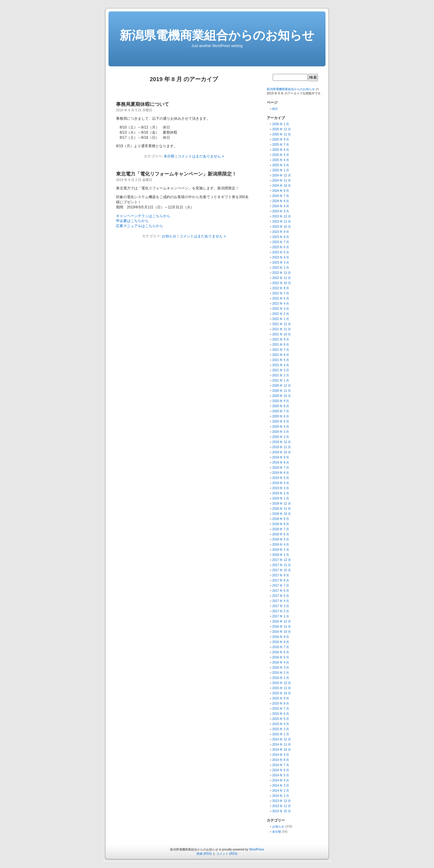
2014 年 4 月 (281, 780)
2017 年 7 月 (281, 586)
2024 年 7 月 (281, 196)
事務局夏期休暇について (143, 104)
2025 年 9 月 (281, 139)
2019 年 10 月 (281, 452)
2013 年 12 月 (281, 801)
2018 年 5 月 (281, 539)
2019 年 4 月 (281, 483)
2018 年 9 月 (281, 519)
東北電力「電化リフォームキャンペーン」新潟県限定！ (176, 174)
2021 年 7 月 (281, 350)
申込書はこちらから (132, 221)
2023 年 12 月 (281, 216)
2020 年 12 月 (281, 386)
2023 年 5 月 (281, 252)
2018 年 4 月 (281, 545)
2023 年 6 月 (281, 247)
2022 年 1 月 (281, 319)
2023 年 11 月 (281, 222)
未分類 (169, 156)
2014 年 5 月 (281, 775)
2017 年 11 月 (281, 565)
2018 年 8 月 (281, 524)
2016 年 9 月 (281, 637)
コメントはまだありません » (201, 156)
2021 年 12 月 (281, 324)
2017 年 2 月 (281, 611)
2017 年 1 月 (281, 616)
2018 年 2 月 (281, 550)
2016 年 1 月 (281, 678)
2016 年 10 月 (281, 632)
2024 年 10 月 (281, 186)
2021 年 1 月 (281, 380)
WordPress (257, 849)
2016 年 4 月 (281, 662)
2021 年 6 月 (281, 355)
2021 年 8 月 (281, 345)
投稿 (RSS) (204, 854)
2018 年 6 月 (281, 534)
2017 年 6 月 (281, 591)
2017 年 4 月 (281, 601)
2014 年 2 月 (281, 791)
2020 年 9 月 (281, 401)
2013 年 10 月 (281, 811)
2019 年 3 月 (281, 488)
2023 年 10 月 (281, 227)
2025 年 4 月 (281, 160)
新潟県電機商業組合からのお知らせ (217, 35)
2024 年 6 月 (281, 201)
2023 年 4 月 (281, 257)
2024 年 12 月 (281, 175)
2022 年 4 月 (281, 304)
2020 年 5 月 (281, 421)
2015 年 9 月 (281, 698)
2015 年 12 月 (281, 683)
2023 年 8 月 (281, 237)
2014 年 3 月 (281, 786)
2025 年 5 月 (281, 155)
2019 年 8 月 (281, 463)
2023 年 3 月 (281, 263)
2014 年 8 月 (281, 760)
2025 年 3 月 (281, 165)
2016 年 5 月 (281, 657)
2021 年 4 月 (281, 365)
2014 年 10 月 (281, 750)
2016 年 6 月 (281, 652)
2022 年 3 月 (281, 309)
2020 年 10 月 (281, 396)
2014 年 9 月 (281, 755)
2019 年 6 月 (281, 473)
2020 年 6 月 (281, 416)
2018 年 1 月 (281, 555)
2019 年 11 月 (281, 447)
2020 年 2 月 (281, 437)
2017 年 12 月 (281, 560)
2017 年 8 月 (281, 580)
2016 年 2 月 (281, 673)
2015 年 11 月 (281, 688)
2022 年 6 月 (281, 298)
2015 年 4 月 (281, 724)
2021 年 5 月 (281, 360)
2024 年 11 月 (281, 181)
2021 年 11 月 (281, 329)
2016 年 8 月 (281, 642)
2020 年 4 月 (281, 427)
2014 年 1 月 (281, 796)
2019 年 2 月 (281, 493)
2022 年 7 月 (281, 293)
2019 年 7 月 (281, 468)
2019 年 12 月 (281, 442)
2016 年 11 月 (281, 627)
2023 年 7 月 (281, 242)
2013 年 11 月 (281, 806)
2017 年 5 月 (281, 596)
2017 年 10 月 (281, 570)
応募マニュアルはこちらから (140, 226)
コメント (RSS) (227, 854)
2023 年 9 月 (281, 232)
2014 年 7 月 (281, 765)
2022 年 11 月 (281, 278)
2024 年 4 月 (281, 206)
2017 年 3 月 (281, 606)
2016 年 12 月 (281, 621)
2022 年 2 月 (281, 314)
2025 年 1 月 (281, 170)
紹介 (275, 109)
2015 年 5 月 (281, 719)
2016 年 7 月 (281, 647)
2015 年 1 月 (281, 734)
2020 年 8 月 (281, 406)
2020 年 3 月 (281, 432)
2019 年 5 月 (281, 478)
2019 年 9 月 (281, 457)
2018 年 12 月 (281, 504)
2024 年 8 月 (281, 191)
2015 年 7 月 (281, 709)
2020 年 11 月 (281, 391)
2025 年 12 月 (281, 129)
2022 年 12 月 (281, 273)
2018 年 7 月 (281, 529)
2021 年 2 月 (281, 375)
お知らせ (169, 236)
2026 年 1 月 (281, 124)
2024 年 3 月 (281, 211)
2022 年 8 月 (281, 288)
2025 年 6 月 (281, 150)
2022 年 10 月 (281, 283)
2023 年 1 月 (281, 268)
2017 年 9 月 (281, 575)
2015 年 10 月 (281, 693)
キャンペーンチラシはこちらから (143, 216)
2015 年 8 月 (281, 703)
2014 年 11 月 (281, 744)
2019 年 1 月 (281, 498)
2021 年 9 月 (281, 339)
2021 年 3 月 (281, 370)
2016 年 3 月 (281, 668)
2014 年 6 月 (281, 770)
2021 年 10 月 (281, 334)
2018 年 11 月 (281, 509)
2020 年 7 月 (281, 411)
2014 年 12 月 (281, 739)
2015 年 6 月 (281, 714)
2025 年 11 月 (281, 134)
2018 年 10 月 (281, 514)
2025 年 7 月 (281, 145)
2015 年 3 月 (281, 729)
